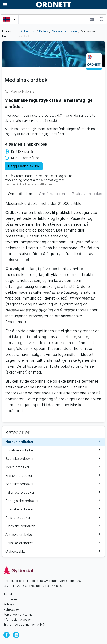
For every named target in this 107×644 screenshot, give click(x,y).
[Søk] (102, 19)
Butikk (44, 31)
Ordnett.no (27, 31)
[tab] (20, 194)
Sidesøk (9, 604)
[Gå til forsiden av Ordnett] (53, 5)
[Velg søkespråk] (9, 19)
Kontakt (8, 594)
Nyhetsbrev (11, 609)
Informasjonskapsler (17, 619)
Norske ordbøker (64, 31)
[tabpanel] (53, 309)
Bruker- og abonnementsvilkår (24, 625)
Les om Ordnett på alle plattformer (28, 184)
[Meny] (5, 5)
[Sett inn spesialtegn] (92, 19)
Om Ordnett (11, 599)
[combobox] (53, 19)
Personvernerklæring (18, 614)
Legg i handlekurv (24, 166)
